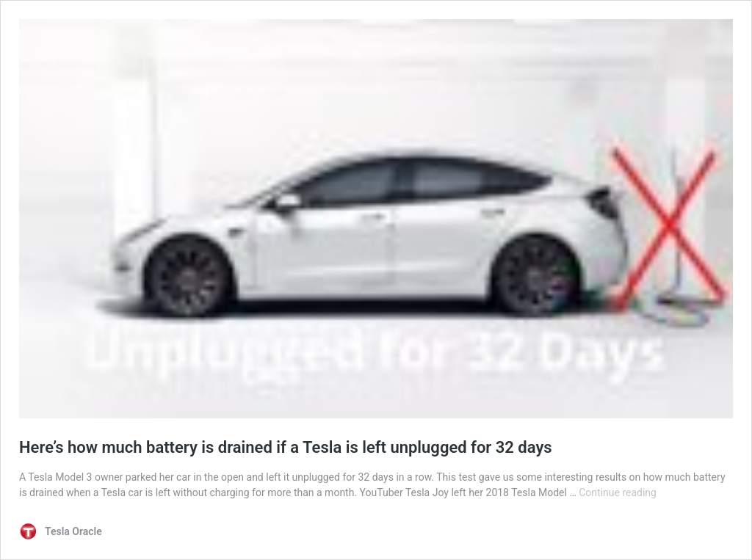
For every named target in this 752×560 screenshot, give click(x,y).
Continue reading (618, 492)
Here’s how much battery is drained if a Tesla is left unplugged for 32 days (286, 447)
